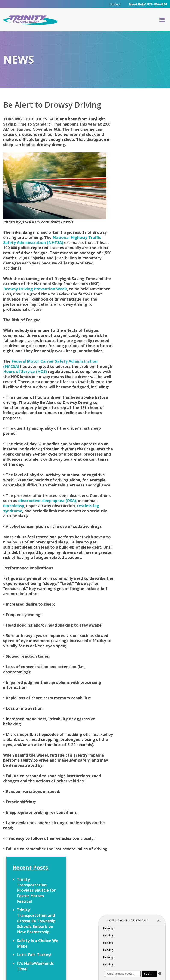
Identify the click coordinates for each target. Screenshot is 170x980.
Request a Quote (32, 903)
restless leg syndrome (24, 528)
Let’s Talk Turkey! (136, 208)
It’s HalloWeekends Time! (141, 225)
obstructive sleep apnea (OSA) (69, 518)
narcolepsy (33, 523)
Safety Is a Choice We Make (143, 194)
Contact (115, 4)
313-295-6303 (78, 933)
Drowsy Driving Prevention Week (35, 291)
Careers (90, 902)
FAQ (71, 902)
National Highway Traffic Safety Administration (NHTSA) (52, 242)
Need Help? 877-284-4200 (148, 4)
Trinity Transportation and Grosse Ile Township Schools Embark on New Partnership (143, 169)
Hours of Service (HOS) (42, 378)
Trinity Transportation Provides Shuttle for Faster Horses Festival (143, 135)
